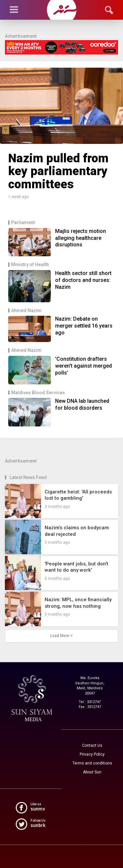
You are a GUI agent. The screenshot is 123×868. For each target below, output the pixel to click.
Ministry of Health (30, 265)
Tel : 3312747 (90, 702)
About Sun (92, 772)
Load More (61, 636)
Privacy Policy (92, 754)
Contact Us (92, 745)
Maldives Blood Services (38, 393)
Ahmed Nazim (26, 311)
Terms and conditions (92, 763)
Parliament (23, 223)
